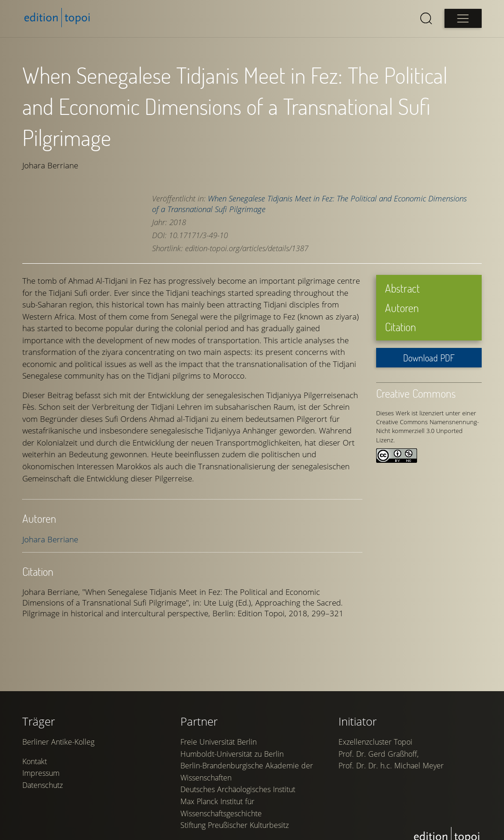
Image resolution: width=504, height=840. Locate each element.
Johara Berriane (50, 539)
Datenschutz (43, 785)
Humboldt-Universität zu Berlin (232, 754)
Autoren (402, 308)
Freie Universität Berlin (219, 742)
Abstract (402, 288)
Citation (401, 327)
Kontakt (35, 761)
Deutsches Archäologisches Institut (238, 789)
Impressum (41, 773)
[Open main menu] (463, 18)
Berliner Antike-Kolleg (58, 742)
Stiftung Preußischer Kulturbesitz (235, 825)
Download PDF (429, 358)
